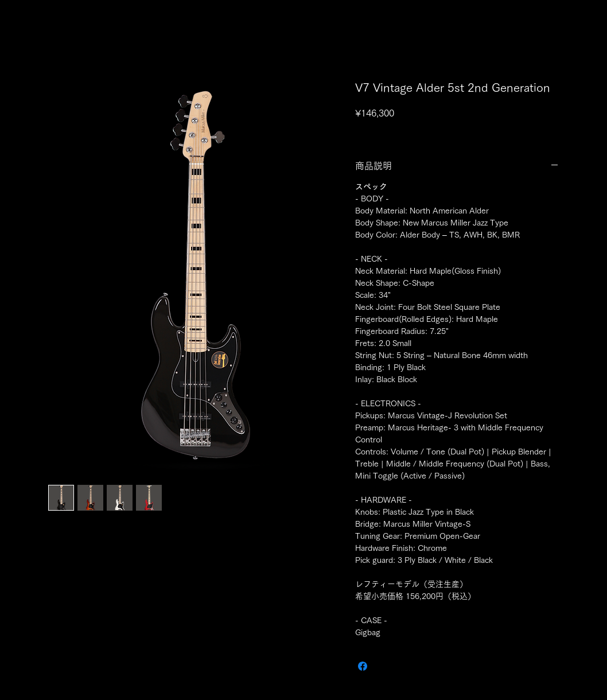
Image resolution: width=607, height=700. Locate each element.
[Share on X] (384, 666)
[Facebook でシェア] (363, 666)
